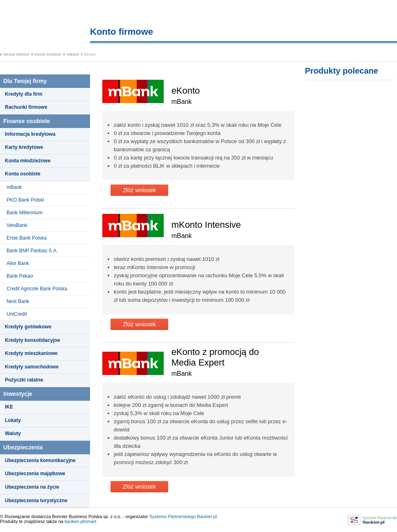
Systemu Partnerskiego (173, 516)
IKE (9, 407)
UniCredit (17, 314)
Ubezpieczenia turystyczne (36, 501)
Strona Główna (16, 54)
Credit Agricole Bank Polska (37, 289)
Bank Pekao (20, 276)
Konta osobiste (48, 54)
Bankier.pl (207, 516)
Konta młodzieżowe (28, 161)
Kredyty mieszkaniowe (31, 353)
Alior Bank (18, 263)
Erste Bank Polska (27, 238)
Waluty (13, 433)
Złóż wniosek (139, 190)
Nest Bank (18, 301)
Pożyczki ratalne (24, 380)
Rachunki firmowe (26, 107)
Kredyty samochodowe (32, 367)
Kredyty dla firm (24, 94)
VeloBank (17, 225)
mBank (73, 54)
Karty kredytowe (24, 147)
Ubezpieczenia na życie (32, 487)
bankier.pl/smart (81, 521)
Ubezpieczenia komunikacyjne (40, 460)
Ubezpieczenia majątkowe (35, 474)
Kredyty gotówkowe (28, 327)
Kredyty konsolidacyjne (33, 340)
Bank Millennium (25, 213)
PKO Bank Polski (25, 200)
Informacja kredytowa (30, 134)
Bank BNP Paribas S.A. (32, 251)
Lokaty (13, 420)
